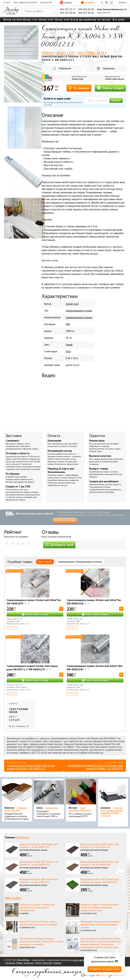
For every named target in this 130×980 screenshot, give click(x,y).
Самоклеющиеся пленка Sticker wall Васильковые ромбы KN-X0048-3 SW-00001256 (95, 767)
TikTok (38, 963)
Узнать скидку (110, 88)
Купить (116, 100)
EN (123, 2)
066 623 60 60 (86, 13)
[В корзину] (61, 609)
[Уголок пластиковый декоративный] (81, 792)
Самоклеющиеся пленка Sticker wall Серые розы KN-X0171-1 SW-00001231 (32, 668)
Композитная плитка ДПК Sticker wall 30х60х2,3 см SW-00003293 (39, 846)
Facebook (10, 963)
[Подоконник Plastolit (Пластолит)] (17, 792)
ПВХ (68, 324)
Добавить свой (59, 545)
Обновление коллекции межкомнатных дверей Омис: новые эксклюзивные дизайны (101, 924)
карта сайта (78, 960)
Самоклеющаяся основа (79, 311)
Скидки (88, 3)
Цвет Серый (45, 562)
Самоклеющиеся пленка (79, 317)
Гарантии (97, 436)
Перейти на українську (104, 969)
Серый (69, 345)
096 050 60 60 (86, 9)
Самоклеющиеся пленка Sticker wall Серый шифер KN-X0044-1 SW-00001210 (31, 767)
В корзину (79, 88)
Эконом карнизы (52, 808)
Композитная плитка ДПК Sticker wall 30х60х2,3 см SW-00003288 (39, 881)
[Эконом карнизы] (49, 792)
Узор (68, 351)
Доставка (14, 436)
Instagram (29, 963)
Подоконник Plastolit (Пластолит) (16, 809)
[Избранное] (102, 3)
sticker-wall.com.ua (115, 79)
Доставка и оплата (25, 2)
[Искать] (54, 11)
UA (120, 2)
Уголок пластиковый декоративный (80, 809)
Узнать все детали (65, 521)
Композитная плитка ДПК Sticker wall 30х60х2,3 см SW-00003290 (39, 863)
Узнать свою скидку (37, 614)
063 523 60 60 (68, 13)
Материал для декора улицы (34, 850)
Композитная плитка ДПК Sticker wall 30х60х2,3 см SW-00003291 (100, 846)
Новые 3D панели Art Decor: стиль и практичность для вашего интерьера (39, 923)
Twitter (19, 963)
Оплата (54, 436)
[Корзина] (112, 3)
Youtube (57, 963)
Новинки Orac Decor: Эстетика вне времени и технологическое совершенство (37, 907)
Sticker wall (77, 79)
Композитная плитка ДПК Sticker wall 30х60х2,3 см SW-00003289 (100, 863)
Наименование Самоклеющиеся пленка (80, 562)
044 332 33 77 (68, 9)
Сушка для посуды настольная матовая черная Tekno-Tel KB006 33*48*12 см (112, 812)
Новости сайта (13, 898)
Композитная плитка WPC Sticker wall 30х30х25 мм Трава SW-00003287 (99, 881)
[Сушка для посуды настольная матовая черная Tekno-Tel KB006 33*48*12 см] (113, 792)
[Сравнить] (107, 3)
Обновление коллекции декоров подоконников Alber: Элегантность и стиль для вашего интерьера (41, 941)
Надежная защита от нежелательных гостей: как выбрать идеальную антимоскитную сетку (99, 907)
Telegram (47, 963)
